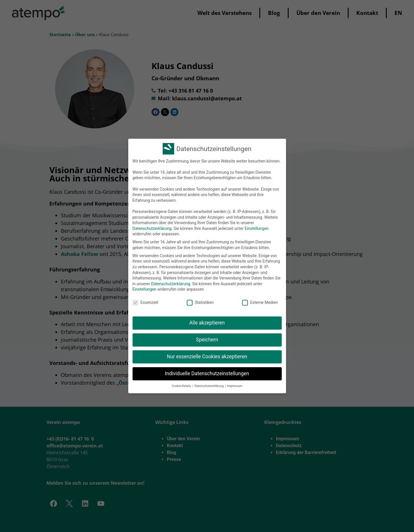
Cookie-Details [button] (182, 386)
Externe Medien (260, 303)
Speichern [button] (207, 340)
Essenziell (145, 303)
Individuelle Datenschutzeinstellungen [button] (207, 373)
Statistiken (200, 303)
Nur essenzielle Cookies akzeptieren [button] (207, 357)
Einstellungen (257, 228)
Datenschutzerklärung (152, 228)
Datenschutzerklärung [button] (210, 386)
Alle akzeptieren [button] (207, 323)
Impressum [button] (235, 386)
